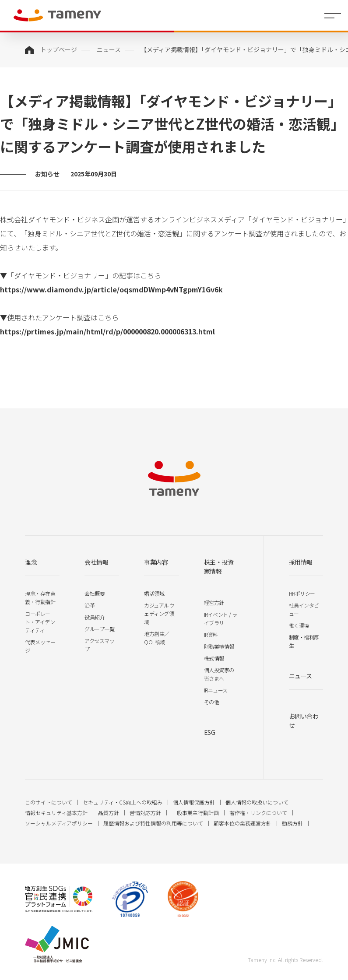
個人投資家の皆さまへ (219, 674)
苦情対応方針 (145, 813)
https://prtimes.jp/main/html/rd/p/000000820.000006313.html (107, 331)
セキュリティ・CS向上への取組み (123, 802)
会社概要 (95, 593)
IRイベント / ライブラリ (221, 618)
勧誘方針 (292, 823)
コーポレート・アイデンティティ (40, 622)
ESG (210, 732)
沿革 (90, 605)
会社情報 (96, 562)
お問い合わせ (304, 721)
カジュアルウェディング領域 (159, 613)
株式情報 (214, 658)
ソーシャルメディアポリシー (59, 823)
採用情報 (301, 562)
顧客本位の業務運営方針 (243, 823)
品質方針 (109, 813)
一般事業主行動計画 (195, 813)
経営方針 (214, 602)
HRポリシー (302, 593)
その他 (212, 702)
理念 (31, 562)
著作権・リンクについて (258, 813)
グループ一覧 (99, 629)
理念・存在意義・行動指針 (40, 597)
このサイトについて (49, 802)
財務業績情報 (219, 646)
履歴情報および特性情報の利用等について (153, 823)
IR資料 (211, 634)
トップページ (59, 49)
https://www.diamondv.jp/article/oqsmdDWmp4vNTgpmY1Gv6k (111, 289)
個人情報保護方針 (194, 802)
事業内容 (156, 562)
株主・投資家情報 (219, 567)
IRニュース (216, 690)
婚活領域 (154, 593)
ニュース (109, 49)
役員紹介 (95, 617)
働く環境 (299, 625)
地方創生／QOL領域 (157, 638)
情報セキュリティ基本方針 (56, 813)
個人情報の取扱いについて (257, 802)
